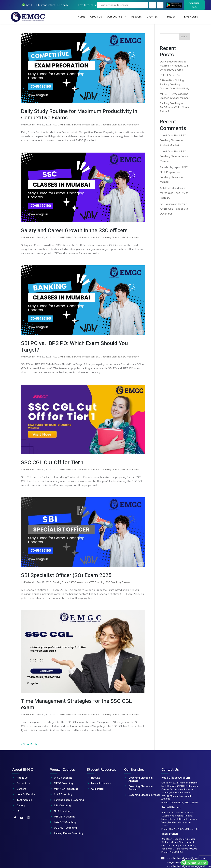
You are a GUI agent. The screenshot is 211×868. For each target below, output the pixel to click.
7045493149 (192, 829)
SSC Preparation (130, 125)
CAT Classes (76, 582)
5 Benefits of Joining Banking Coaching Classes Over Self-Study (174, 85)
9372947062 (176, 829)
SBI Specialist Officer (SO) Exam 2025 (66, 575)
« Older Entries (30, 744)
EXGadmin (30, 125)
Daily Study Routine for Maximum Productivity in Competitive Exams (79, 114)
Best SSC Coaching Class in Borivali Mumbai (174, 156)
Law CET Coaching (94, 582)
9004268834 (192, 803)
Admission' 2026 (194, 5)
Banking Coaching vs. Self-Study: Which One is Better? (175, 107)
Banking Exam (60, 582)
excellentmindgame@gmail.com (186, 858)
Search (184, 37)
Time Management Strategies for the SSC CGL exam (76, 704)
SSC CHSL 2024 (170, 75)
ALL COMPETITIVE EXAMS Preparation (74, 125)
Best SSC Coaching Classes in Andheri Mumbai (173, 140)
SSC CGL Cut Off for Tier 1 (53, 462)
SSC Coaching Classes (108, 125)
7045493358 (176, 852)
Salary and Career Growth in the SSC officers (74, 230)
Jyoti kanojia (167, 204)
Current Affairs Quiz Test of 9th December (174, 209)
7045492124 (176, 803)
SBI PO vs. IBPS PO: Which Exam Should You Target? (74, 346)
